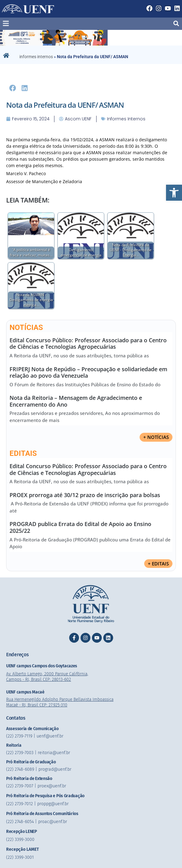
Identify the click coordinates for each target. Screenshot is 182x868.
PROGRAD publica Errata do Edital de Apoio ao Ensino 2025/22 (80, 527)
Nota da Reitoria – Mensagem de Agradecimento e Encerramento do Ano (76, 401)
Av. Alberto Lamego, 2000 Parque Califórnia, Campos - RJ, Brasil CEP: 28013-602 (49, 677)
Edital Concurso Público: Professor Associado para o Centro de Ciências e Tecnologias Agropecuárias (88, 344)
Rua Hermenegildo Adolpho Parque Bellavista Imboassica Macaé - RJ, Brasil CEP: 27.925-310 (62, 702)
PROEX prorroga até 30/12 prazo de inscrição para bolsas (85, 495)
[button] (174, 193)
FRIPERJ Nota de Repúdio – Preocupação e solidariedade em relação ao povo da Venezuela (88, 372)
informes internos (36, 57)
